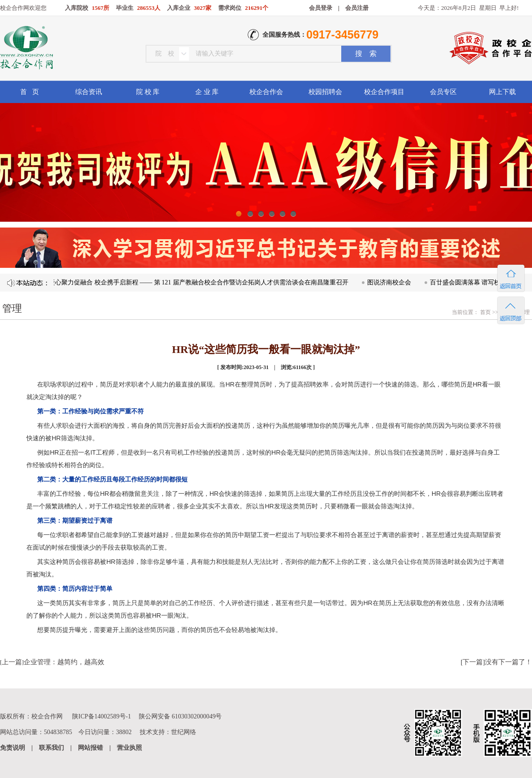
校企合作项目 (384, 92)
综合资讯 (89, 92)
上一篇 (12, 662)
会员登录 (321, 8)
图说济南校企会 (391, 282)
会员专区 (443, 92)
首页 (485, 312)
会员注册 (357, 8)
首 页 (29, 92)
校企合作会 (266, 92)
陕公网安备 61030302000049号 (180, 716)
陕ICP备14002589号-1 (101, 716)
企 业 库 (207, 92)
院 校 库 (148, 92)
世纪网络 (184, 732)
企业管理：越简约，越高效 (64, 662)
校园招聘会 (325, 92)
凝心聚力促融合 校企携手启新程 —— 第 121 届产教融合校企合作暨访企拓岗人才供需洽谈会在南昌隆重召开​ (201, 282)
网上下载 (502, 92)
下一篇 (473, 662)
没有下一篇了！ (508, 662)
